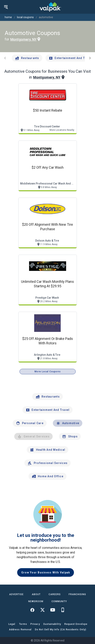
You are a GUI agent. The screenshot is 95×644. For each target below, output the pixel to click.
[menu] (6, 7)
